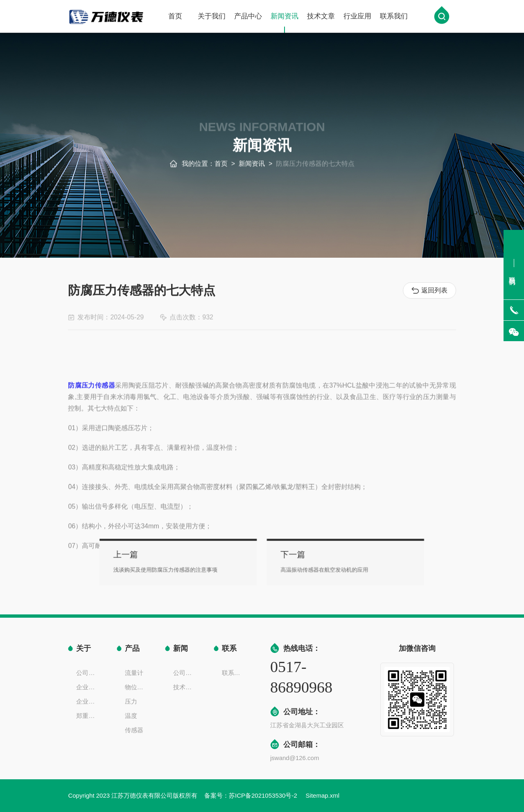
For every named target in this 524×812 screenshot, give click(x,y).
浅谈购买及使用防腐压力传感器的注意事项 (192, 568)
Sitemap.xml (323, 795)
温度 (131, 716)
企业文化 (88, 687)
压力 (131, 701)
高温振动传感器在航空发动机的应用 (307, 568)
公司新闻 (185, 673)
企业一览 (88, 701)
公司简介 (88, 673)
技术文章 (321, 17)
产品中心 (248, 17)
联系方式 (234, 673)
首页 (175, 17)
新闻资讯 (285, 24)
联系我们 (394, 17)
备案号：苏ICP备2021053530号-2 (252, 795)
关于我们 (212, 17)
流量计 (134, 673)
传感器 (134, 730)
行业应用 (357, 17)
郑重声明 (88, 716)
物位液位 (137, 687)
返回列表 (431, 290)
